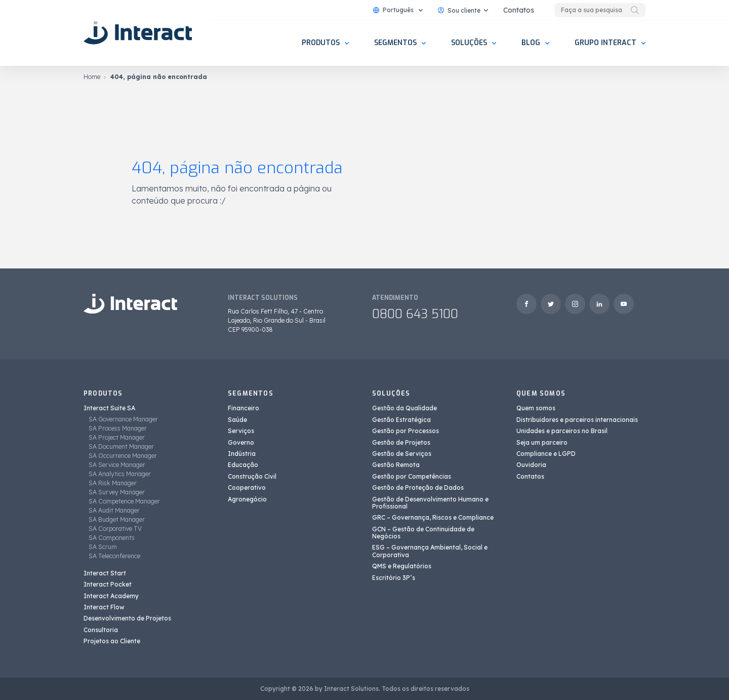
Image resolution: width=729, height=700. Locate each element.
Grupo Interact (605, 43)
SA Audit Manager (114, 510)
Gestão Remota (396, 465)
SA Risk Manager (113, 483)
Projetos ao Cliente (112, 641)
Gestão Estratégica (401, 420)
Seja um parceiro (542, 442)
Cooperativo (247, 488)
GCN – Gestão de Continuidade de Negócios (423, 533)
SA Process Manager (118, 428)
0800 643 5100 (415, 314)
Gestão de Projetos (401, 442)
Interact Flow (104, 607)
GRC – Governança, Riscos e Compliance (433, 517)
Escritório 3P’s (394, 578)
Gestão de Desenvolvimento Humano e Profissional (430, 503)
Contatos (519, 10)
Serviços (241, 431)
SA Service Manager (117, 465)
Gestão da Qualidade (404, 408)
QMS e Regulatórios (402, 566)
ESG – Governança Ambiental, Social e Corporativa (430, 551)
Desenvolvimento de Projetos (127, 618)
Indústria (242, 454)
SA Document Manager (121, 446)
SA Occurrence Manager (123, 456)
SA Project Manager (117, 437)
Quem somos (536, 408)
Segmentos (395, 43)
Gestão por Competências (412, 476)
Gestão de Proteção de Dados (418, 488)
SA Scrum (103, 547)
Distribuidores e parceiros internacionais (577, 420)
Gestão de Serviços (402, 454)
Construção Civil (252, 476)
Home (92, 77)
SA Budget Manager (117, 519)
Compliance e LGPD (546, 454)
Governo (241, 442)
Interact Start (105, 573)
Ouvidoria (531, 465)
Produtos (321, 43)
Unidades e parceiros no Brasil (562, 431)
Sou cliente (459, 10)
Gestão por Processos (406, 431)
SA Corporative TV (115, 529)
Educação (243, 465)
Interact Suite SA (109, 408)
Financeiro (244, 408)
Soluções (469, 43)
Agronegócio (247, 499)
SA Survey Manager (117, 492)
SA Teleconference (114, 556)
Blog (531, 43)
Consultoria (101, 630)
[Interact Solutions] (139, 33)
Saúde (237, 420)
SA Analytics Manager (120, 474)
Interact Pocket (108, 584)
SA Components (112, 538)
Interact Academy (111, 596)
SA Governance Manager (123, 419)
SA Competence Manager (124, 501)
